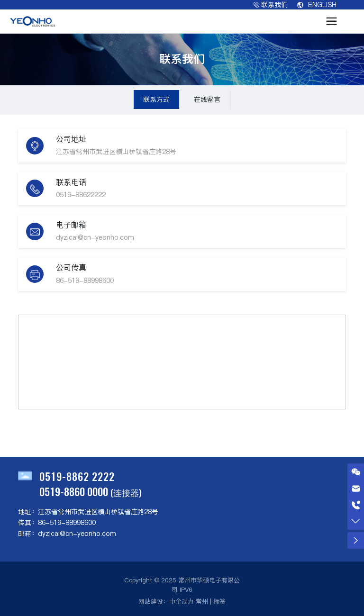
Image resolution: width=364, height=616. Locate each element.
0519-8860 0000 (74, 491)
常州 (202, 601)
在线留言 (207, 100)
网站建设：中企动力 (166, 601)
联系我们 (271, 5)
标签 (219, 601)
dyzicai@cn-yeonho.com (95, 237)
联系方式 (156, 100)
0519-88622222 (81, 195)
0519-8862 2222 (77, 476)
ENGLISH (317, 5)
